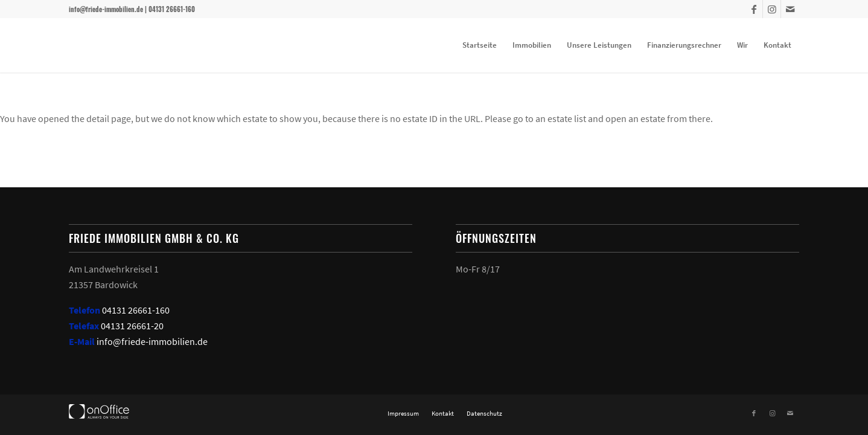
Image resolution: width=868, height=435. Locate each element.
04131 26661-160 (136, 310)
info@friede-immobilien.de (152, 341)
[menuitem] (480, 45)
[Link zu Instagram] (772, 9)
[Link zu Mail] (790, 9)
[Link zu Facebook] (754, 9)
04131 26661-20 (132, 326)
